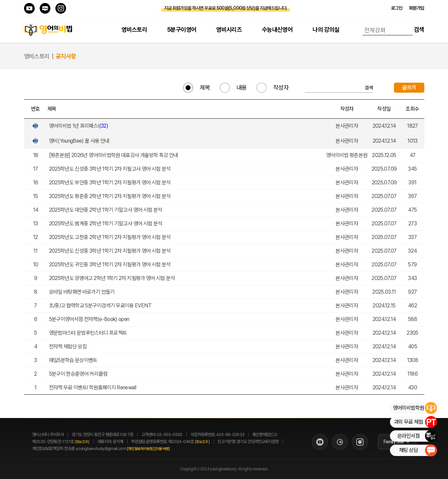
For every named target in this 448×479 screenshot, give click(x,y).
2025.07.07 (384, 196)
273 (412, 223)
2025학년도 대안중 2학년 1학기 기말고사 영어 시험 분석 (106, 210)
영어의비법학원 (415, 408)
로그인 (397, 8)
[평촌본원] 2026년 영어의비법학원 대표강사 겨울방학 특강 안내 (114, 155)
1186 (412, 374)
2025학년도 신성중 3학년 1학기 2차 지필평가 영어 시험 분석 (110, 251)
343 (412, 278)
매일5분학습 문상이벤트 (74, 360)
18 (36, 155)
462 (412, 305)
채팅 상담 (418, 450)
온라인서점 (417, 436)
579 (412, 264)
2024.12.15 (384, 305)
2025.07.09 (384, 169)
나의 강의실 (326, 29)
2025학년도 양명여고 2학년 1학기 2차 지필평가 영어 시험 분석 (113, 278)
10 (36, 264)
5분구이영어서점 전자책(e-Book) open (90, 319)
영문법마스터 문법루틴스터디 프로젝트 (89, 333)
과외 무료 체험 (415, 422)
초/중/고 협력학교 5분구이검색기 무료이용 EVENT (101, 305)
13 (36, 223)
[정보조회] (82, 442)
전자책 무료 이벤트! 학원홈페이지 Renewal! (93, 387)
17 (36, 169)
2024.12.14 (384, 126)
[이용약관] (169, 449)
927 (412, 292)
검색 (419, 29)
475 (412, 210)
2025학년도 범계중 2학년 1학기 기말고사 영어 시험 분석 (106, 223)
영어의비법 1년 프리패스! (79, 126)
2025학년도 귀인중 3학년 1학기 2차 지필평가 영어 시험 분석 (110, 264)
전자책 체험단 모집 (69, 346)
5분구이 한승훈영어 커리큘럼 (79, 374)
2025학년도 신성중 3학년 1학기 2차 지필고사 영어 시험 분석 (110, 169)
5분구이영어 (182, 29)
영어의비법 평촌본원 (347, 155)
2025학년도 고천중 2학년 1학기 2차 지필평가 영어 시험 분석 (110, 237)
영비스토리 (134, 29)
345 (412, 169)
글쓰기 (409, 87)
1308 (412, 360)
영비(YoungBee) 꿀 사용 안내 (80, 141)
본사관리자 (347, 126)
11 (36, 251)
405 (412, 346)
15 (36, 196)
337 (412, 237)
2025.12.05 (384, 155)
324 (412, 251)
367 (412, 196)
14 (36, 210)
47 (413, 155)
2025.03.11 (384, 292)
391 (412, 182)
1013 (412, 141)
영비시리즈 (229, 29)
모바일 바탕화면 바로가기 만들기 (82, 292)
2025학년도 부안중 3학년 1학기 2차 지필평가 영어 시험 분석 (110, 182)
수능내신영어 (277, 29)
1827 (412, 126)
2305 (412, 333)
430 (412, 387)
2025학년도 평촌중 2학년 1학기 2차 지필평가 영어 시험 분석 (110, 196)
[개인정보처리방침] (148, 449)
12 (36, 237)
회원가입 (416, 8)
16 (36, 182)
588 (412, 319)
